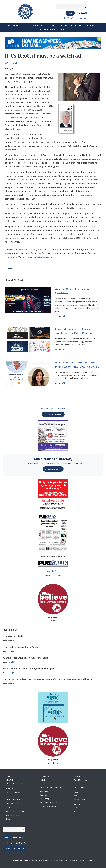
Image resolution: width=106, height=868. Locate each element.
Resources (92, 25)
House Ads (43, 795)
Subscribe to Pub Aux (13, 815)
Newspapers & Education (49, 803)
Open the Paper (53, 571)
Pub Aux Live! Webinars (48, 806)
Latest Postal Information (15, 784)
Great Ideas (77, 25)
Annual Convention (81, 780)
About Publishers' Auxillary (15, 812)
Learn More (53, 621)
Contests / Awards (80, 784)
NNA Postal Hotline (12, 803)
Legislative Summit (81, 788)
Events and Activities (13, 792)
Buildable (92, 860)
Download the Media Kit (53, 414)
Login (70, 13)
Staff (76, 808)
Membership (38, 25)
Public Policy (10, 780)
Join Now (9, 796)
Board (76, 812)
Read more (60, 316)
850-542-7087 (21, 843)
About (63, 30)
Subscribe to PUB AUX (53, 576)
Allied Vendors (45, 784)
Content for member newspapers (52, 788)
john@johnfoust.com (44, 257)
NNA (75, 796)
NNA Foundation (48, 30)
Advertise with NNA (53, 408)
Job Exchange (45, 799)
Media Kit (9, 819)
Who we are (14, 25)
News (26, 25)
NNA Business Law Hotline (15, 800)
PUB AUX (63, 25)
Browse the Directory (53, 469)
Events (52, 25)
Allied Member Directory (53, 459)
